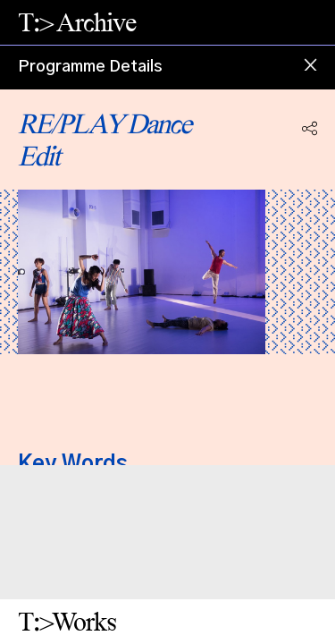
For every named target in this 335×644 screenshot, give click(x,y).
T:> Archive (77, 22)
